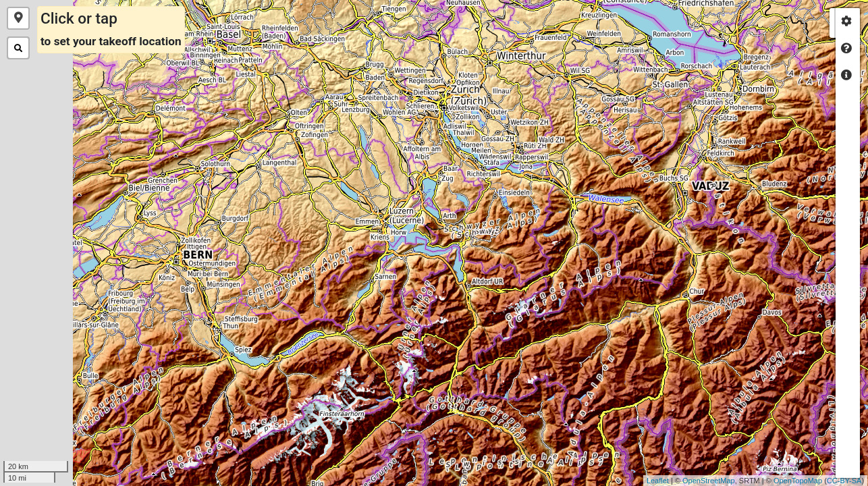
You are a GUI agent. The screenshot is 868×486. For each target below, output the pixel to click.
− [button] (816, 427)
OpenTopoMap (765, 481)
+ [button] (816, 407)
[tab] (846, 22)
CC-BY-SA (811, 481)
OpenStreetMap (676, 481)
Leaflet (625, 481)
